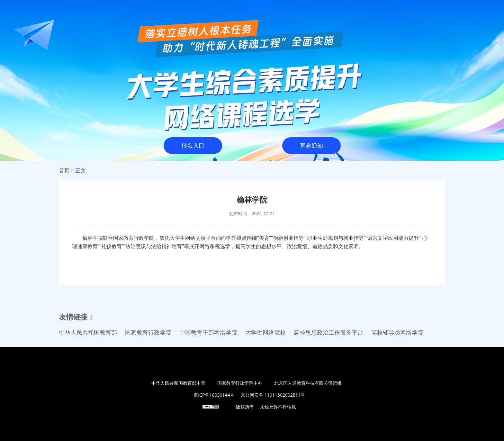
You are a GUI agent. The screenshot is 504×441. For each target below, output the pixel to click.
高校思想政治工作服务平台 (328, 333)
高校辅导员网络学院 (397, 333)
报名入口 (193, 146)
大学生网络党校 (265, 333)
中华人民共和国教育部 (88, 333)
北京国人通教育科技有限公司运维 (308, 383)
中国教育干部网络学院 (208, 333)
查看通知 (311, 146)
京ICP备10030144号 (214, 395)
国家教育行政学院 (148, 333)
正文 (80, 171)
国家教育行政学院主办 (240, 383)
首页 (64, 171)
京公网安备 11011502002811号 (273, 395)
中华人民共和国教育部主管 (178, 383)
